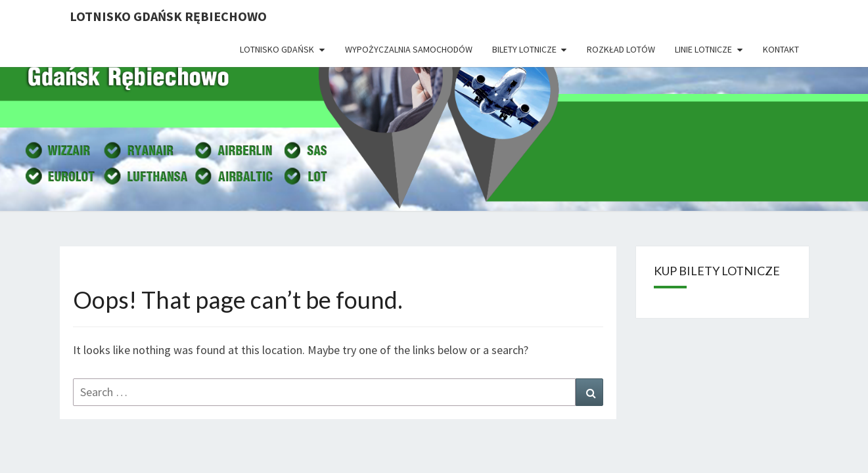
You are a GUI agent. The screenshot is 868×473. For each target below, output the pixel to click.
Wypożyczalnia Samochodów (409, 49)
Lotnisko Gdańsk (277, 49)
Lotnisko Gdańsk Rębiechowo (168, 16)
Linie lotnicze (703, 49)
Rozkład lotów (621, 49)
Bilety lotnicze (524, 49)
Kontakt (781, 49)
